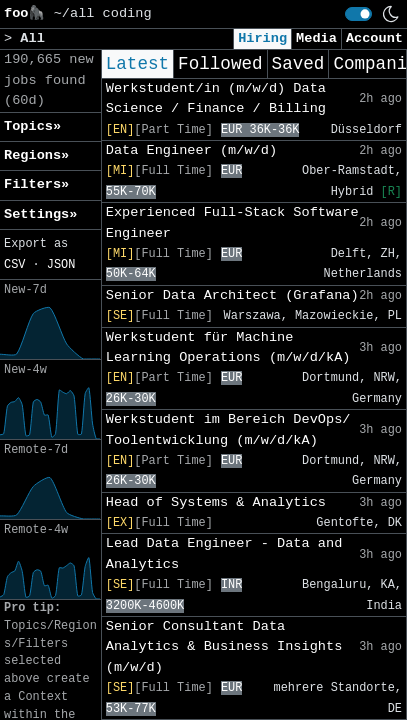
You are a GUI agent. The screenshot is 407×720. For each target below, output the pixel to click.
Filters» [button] (36, 184)
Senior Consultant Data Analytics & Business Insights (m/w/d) (224, 647)
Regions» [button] (36, 155)
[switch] (358, 14)
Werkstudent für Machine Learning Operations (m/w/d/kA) (228, 347)
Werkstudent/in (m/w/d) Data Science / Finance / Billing (216, 98)
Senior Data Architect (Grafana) (232, 295)
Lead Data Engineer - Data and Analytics (224, 553)
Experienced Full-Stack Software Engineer (232, 222)
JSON (61, 265)
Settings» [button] (40, 214)
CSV (14, 265)
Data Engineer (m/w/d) (191, 150)
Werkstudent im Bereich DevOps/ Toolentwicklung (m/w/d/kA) (228, 429)
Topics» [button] (32, 126)
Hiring (262, 38)
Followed (220, 64)
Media (316, 38)
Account (374, 38)
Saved (298, 64)
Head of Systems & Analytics (216, 502)
